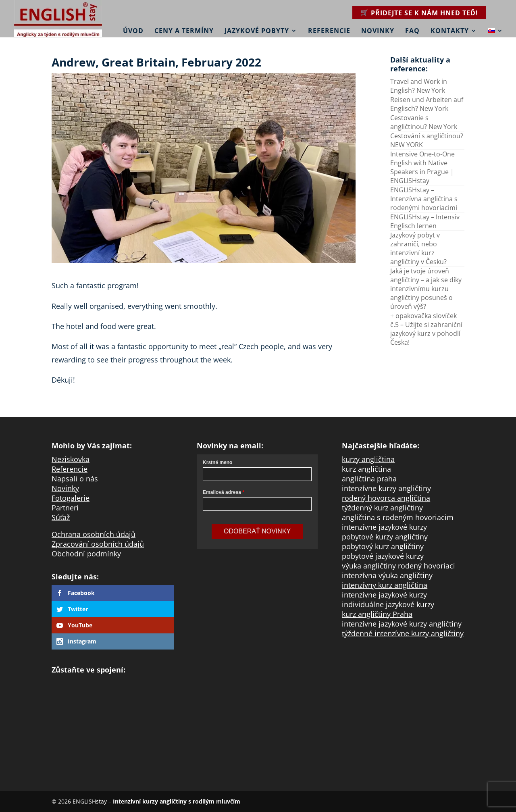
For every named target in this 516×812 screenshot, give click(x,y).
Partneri (65, 508)
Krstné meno (217, 462)
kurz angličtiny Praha (377, 614)
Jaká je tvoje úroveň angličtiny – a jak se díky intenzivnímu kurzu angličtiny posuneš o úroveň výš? (426, 289)
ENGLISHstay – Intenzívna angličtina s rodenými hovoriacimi (424, 199)
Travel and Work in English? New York (419, 86)
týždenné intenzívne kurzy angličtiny (403, 633)
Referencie (329, 31)
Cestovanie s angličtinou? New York (424, 122)
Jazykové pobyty (257, 31)
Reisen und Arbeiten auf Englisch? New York (427, 104)
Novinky (378, 31)
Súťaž (61, 517)
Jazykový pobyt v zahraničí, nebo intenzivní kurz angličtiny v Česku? (418, 248)
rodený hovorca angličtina (386, 498)
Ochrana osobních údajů (94, 534)
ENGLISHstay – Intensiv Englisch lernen (425, 221)
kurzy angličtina (368, 459)
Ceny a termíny (184, 31)
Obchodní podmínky (86, 554)
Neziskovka (71, 459)
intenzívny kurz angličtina (385, 585)
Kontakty (450, 31)
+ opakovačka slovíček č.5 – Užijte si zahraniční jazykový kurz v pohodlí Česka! (426, 329)
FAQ (412, 31)
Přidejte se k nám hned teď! (424, 13)
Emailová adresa (222, 492)
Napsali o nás (75, 479)
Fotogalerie (71, 498)
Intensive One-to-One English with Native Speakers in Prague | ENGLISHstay (422, 167)
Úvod (133, 31)
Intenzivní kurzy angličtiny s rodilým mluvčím (177, 801)
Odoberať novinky (257, 531)
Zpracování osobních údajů (98, 544)
